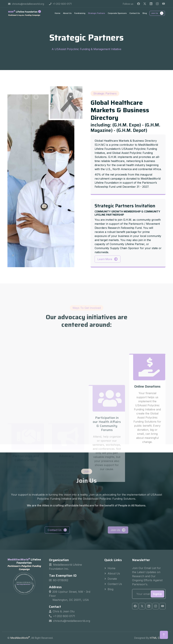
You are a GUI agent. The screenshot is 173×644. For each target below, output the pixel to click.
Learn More (108, 294)
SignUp (157, 594)
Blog (145, 13)
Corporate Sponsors (117, 13)
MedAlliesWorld (20, 638)
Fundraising (80, 13)
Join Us (157, 13)
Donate (112, 579)
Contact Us (135, 13)
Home (58, 13)
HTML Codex (158, 638)
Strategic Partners (97, 13)
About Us (67, 13)
